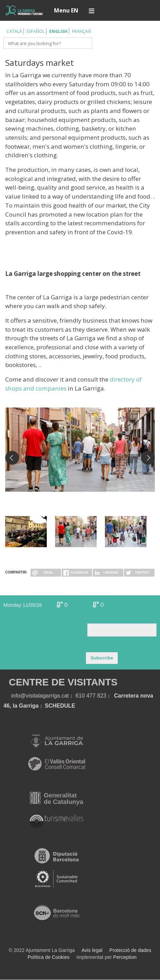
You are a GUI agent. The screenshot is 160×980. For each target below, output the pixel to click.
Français (82, 31)
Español (36, 31)
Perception (125, 957)
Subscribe (102, 658)
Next (148, 458)
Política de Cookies (49, 957)
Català (14, 31)
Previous (12, 458)
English (58, 31)
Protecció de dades (130, 950)
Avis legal (92, 950)
